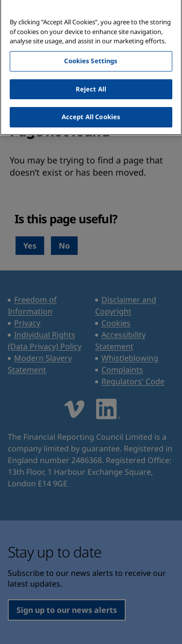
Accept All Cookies (91, 114)
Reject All (91, 86)
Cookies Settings (91, 57)
